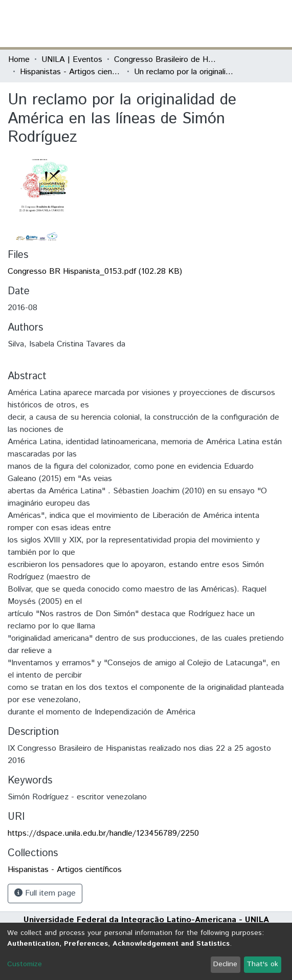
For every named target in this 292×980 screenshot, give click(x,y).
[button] (224, 24)
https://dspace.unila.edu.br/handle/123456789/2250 (103, 833)
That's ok (262, 964)
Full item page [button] (45, 893)
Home (19, 60)
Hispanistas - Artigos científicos (71, 72)
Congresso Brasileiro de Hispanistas (165, 60)
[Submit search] (209, 24)
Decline (225, 964)
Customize (25, 964)
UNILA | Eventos (72, 60)
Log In (245, 23)
